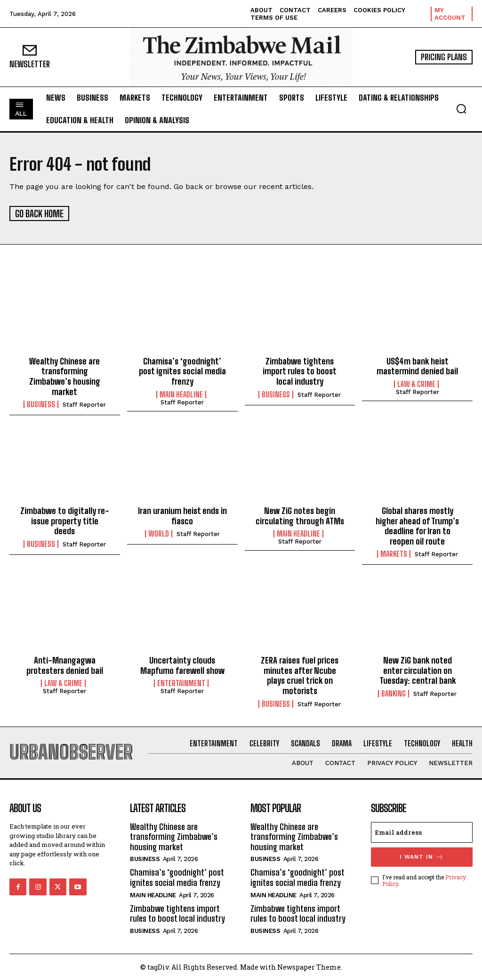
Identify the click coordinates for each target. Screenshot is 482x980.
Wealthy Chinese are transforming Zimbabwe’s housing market (65, 375)
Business (41, 404)
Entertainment (181, 683)
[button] (461, 109)
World (159, 533)
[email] (422, 831)
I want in (422, 856)
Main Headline (181, 394)
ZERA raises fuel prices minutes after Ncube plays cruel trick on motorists (300, 675)
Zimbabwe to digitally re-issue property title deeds (65, 520)
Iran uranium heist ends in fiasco (182, 515)
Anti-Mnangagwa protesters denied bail (65, 665)
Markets (394, 553)
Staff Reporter (84, 404)
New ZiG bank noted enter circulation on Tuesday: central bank (418, 670)
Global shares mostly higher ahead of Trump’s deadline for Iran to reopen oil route (417, 525)
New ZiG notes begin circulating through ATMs (300, 515)
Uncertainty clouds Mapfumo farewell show (182, 665)
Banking (394, 693)
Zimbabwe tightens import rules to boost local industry (300, 370)
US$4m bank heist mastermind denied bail (417, 365)
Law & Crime (416, 383)
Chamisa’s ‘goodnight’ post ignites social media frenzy (182, 370)
